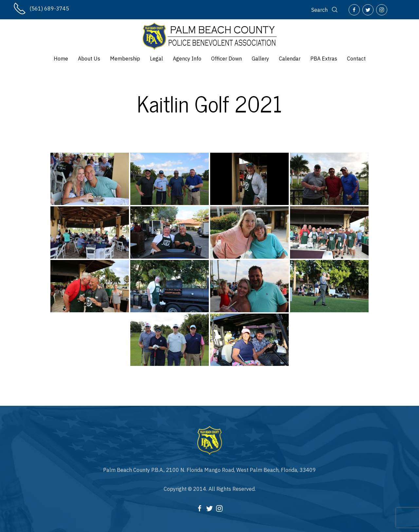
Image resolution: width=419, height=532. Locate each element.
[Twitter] (368, 10)
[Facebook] (354, 10)
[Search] (325, 10)
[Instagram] (382, 10)
